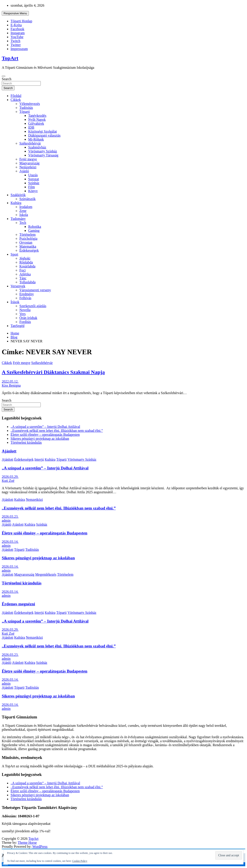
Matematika (28, 246)
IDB (31, 127)
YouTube (17, 37)
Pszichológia (28, 238)
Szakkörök (18, 195)
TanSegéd (18, 326)
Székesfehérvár (30, 143)
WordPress (40, 847)
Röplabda (26, 262)
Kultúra (16, 203)
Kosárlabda (27, 266)
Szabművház (37, 147)
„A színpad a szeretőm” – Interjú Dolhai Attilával (45, 427)
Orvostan (26, 242)
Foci (22, 270)
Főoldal (16, 96)
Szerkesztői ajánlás (33, 306)
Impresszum (19, 49)
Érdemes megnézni (18, 604)
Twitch (15, 41)
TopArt (10, 58)
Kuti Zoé (8, 481)
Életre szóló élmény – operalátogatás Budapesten (45, 435)
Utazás (33, 175)
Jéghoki (25, 258)
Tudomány (18, 219)
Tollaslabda (28, 282)
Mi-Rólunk (36, 139)
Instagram (18, 33)
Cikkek (16, 100)
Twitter (16, 45)
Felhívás (25, 298)
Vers (22, 314)
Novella (25, 310)
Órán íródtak (28, 318)
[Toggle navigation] (4, 76)
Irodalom (26, 207)
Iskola (24, 215)
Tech (23, 223)
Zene (23, 211)
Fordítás (25, 322)
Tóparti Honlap (21, 21)
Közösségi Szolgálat (42, 131)
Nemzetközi (28, 167)
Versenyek (18, 286)
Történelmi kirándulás (26, 442)
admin (6, 520)
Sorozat (34, 179)
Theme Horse (27, 843)
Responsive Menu (15, 13)
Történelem (28, 235)
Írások (15, 302)
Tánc (23, 278)
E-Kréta (16, 25)
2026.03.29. (10, 477)
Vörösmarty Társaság (43, 155)
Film (31, 187)
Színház (34, 183)
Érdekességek (29, 250)
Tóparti (25, 112)
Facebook (17, 29)
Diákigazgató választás (44, 135)
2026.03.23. (10, 517)
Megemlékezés (46, 574)
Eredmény (27, 294)
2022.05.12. (10, 381)
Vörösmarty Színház (43, 151)
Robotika (35, 227)
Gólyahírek (36, 123)
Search (7, 79)
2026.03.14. (10, 542)
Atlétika (25, 274)
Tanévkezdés (37, 116)
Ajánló (24, 171)
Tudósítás (26, 108)
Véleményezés (30, 104)
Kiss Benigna (11, 385)
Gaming (34, 231)
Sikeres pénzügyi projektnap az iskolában (40, 439)
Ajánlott (9, 451)
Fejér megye (28, 159)
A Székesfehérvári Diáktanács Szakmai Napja (53, 372)
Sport (14, 254)
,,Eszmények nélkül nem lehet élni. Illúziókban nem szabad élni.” (57, 431)
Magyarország (29, 163)
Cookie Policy (80, 861)
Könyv (33, 191)
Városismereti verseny (35, 290)
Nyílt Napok (37, 120)
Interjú (39, 459)
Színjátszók (28, 199)
